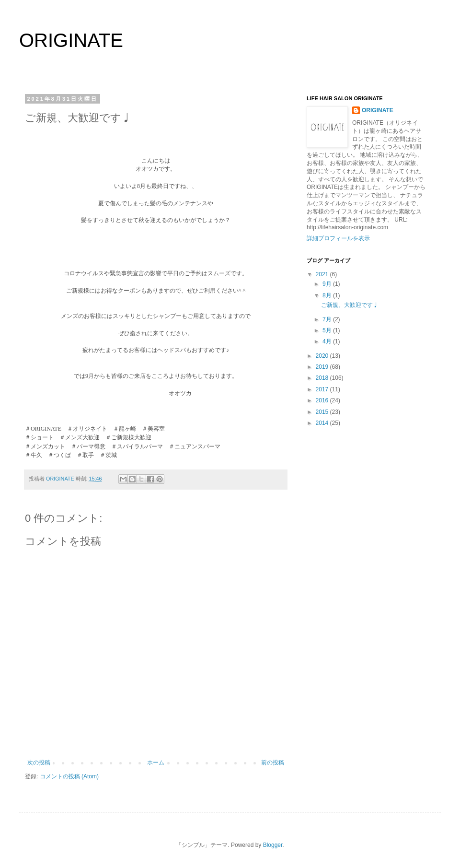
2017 (323, 389)
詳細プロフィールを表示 (338, 238)
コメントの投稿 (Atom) (69, 776)
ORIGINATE (71, 40)
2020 (323, 356)
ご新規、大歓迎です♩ (350, 305)
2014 (323, 423)
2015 (323, 412)
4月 (328, 341)
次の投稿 (39, 762)
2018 (323, 378)
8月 (328, 295)
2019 (323, 367)
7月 (328, 319)
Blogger (273, 845)
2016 (323, 400)
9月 (328, 284)
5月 (328, 330)
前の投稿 (273, 762)
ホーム (156, 762)
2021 (323, 274)
